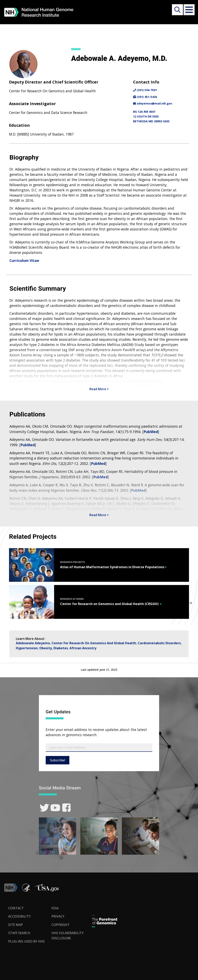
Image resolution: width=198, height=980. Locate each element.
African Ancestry (83, 648)
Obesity (46, 648)
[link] (44, 808)
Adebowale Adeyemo (33, 643)
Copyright (61, 925)
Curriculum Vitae (24, 260)
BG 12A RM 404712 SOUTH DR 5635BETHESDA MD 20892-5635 (151, 116)
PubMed (151, 432)
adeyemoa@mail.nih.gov (153, 103)
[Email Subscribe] (99, 748)
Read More (99, 389)
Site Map (16, 925)
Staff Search (49, 32)
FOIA (55, 908)
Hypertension (27, 648)
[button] (188, 10)
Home (11, 32)
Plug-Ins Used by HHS (26, 941)
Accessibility (19, 916)
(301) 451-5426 (145, 97)
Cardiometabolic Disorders (159, 643)
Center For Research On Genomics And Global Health (94, 643)
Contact (16, 908)
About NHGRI (28, 32)
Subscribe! (58, 760)
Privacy (58, 916)
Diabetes (61, 648)
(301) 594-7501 (145, 90)
